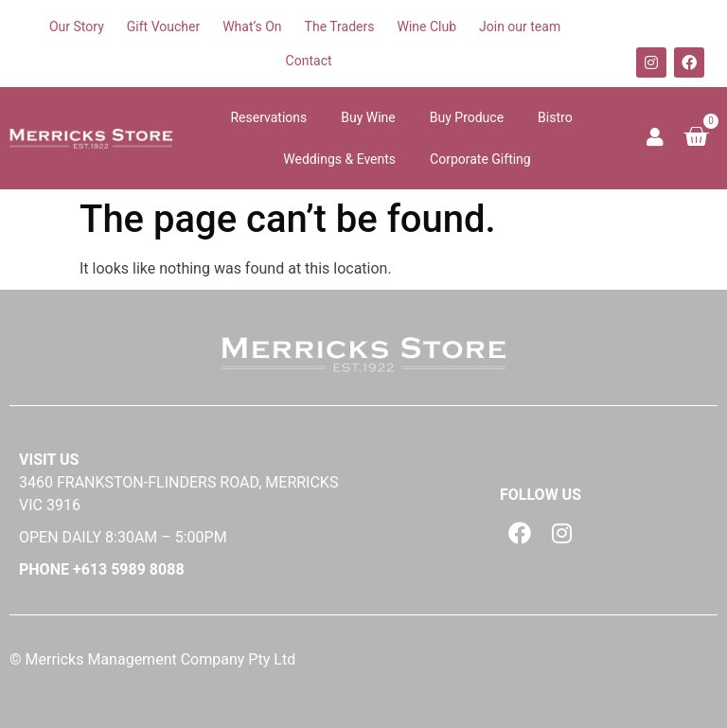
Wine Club (426, 27)
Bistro (555, 117)
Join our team (520, 27)
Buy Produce (467, 117)
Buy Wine (368, 117)
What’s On (252, 27)
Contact (309, 61)
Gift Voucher (163, 27)
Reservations (268, 117)
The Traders (340, 27)
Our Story (77, 27)
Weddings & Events (339, 159)
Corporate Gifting (480, 159)
